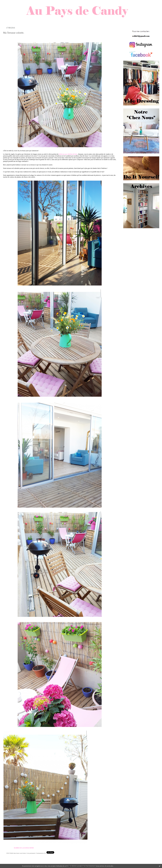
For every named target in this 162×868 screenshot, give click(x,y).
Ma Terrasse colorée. (14, 33)
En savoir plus (109, 866)
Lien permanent (31, 853)
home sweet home (21, 853)
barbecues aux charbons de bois (68, 154)
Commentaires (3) (41, 853)
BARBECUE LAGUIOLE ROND (24, 848)
